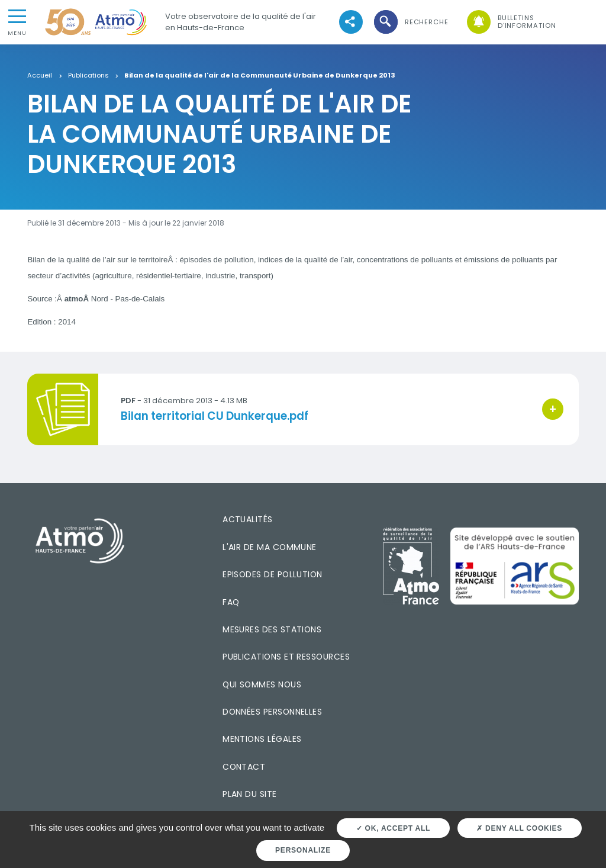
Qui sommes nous (262, 684)
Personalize (303, 850)
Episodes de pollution (273, 574)
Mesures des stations (272, 629)
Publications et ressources (286, 657)
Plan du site (250, 794)
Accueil (40, 76)
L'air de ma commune (270, 547)
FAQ (231, 602)
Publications (88, 76)
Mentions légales (262, 739)
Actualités (248, 519)
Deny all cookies (519, 828)
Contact (244, 767)
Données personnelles (272, 712)
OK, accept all (393, 828)
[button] (410, 22)
